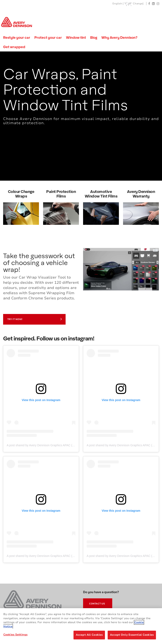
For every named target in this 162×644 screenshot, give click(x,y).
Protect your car (48, 37)
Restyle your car (17, 37)
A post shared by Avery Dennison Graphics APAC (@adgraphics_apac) (52, 445)
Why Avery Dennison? (119, 37)
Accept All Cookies (89, 635)
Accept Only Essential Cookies (132, 635)
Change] (138, 4)
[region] (81, 626)
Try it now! (35, 319)
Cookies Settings (15, 635)
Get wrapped (14, 47)
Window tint (76, 37)
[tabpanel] (81, 116)
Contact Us (97, 604)
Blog (94, 37)
